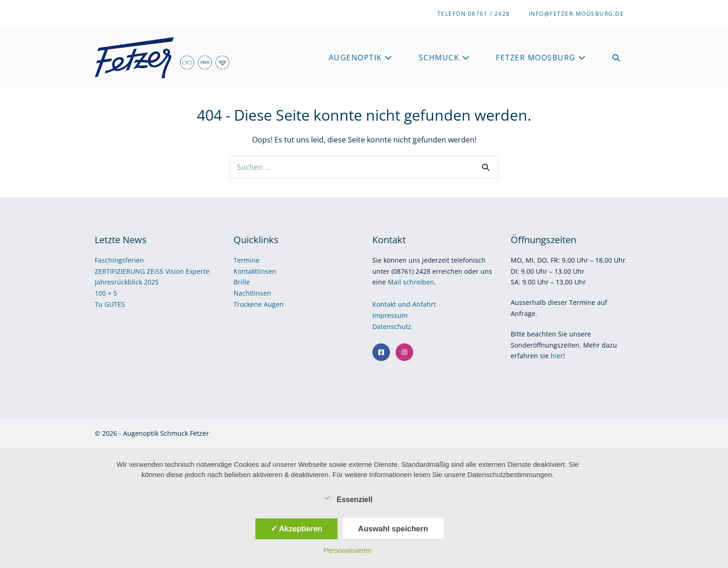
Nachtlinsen (252, 293)
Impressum (391, 315)
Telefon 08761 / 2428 (474, 14)
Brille (242, 282)
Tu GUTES (110, 304)
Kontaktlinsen (255, 271)
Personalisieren (348, 550)
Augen (274, 304)
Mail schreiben (411, 282)
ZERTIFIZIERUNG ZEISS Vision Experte (152, 271)
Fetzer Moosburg (541, 58)
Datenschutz (393, 326)
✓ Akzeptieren (297, 529)
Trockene (249, 304)
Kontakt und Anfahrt (404, 304)
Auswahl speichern (393, 529)
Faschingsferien (119, 260)
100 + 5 (106, 293)
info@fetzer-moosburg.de (577, 14)
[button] (617, 58)
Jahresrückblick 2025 (127, 282)
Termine (247, 260)
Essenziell (348, 498)
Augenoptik (361, 58)
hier (557, 356)
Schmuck (445, 58)
